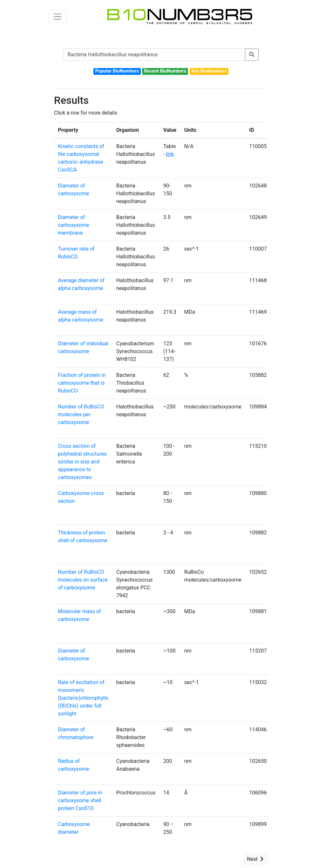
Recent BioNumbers (165, 71)
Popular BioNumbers (117, 71)
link (170, 154)
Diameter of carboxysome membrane (74, 225)
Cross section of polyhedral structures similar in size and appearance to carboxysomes (82, 462)
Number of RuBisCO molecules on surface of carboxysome (83, 580)
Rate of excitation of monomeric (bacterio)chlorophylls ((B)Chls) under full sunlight (83, 698)
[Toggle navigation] (58, 17)
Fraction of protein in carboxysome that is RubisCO (82, 383)
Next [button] (255, 859)
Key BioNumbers (209, 71)
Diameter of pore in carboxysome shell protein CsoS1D (80, 800)
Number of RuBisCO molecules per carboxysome (81, 414)
